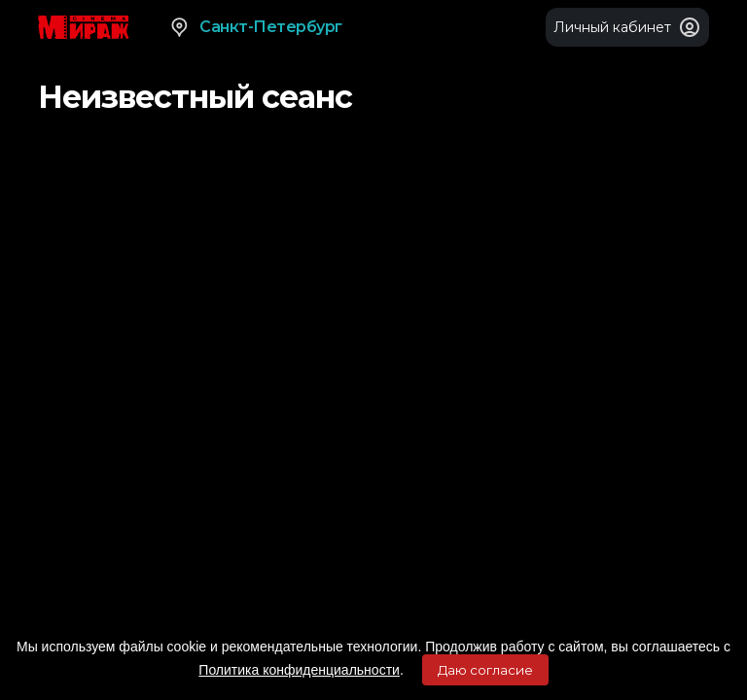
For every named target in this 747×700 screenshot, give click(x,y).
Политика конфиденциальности (299, 670)
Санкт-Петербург (255, 27)
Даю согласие (485, 670)
